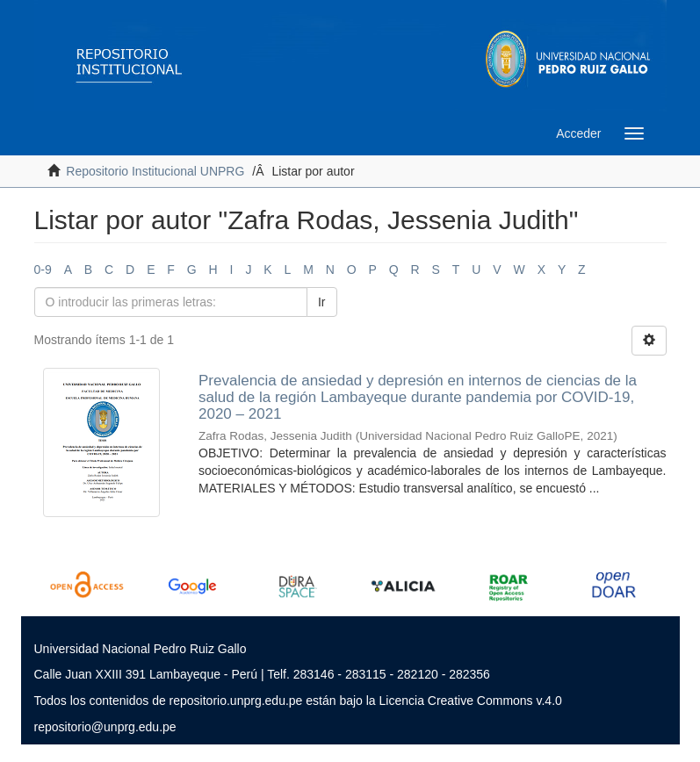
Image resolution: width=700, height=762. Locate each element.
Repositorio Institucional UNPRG (155, 171)
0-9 (43, 270)
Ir (322, 302)
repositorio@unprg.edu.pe (105, 727)
